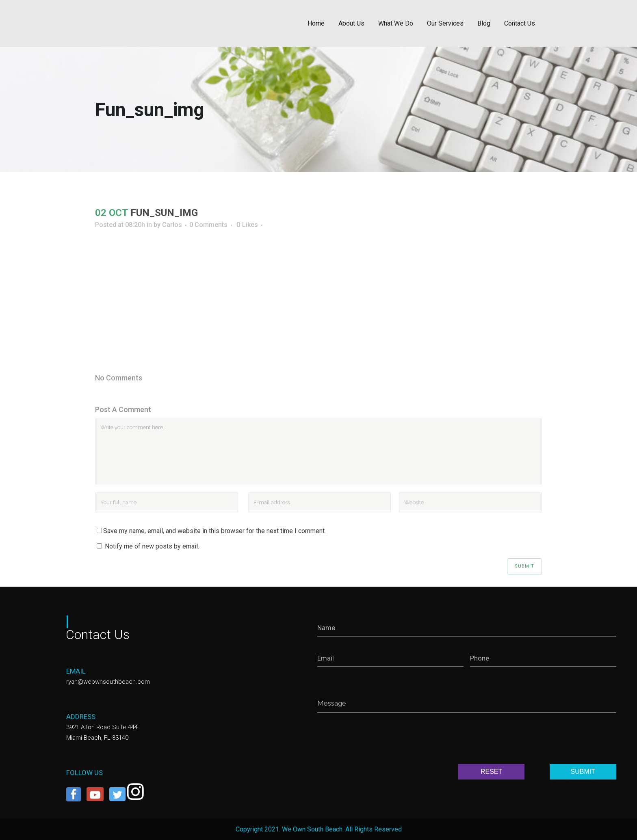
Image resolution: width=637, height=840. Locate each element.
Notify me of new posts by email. (152, 546)
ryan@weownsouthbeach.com (108, 682)
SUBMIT (583, 772)
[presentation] (379, 740)
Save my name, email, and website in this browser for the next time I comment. (214, 531)
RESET (491, 772)
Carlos (172, 225)
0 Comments (208, 225)
